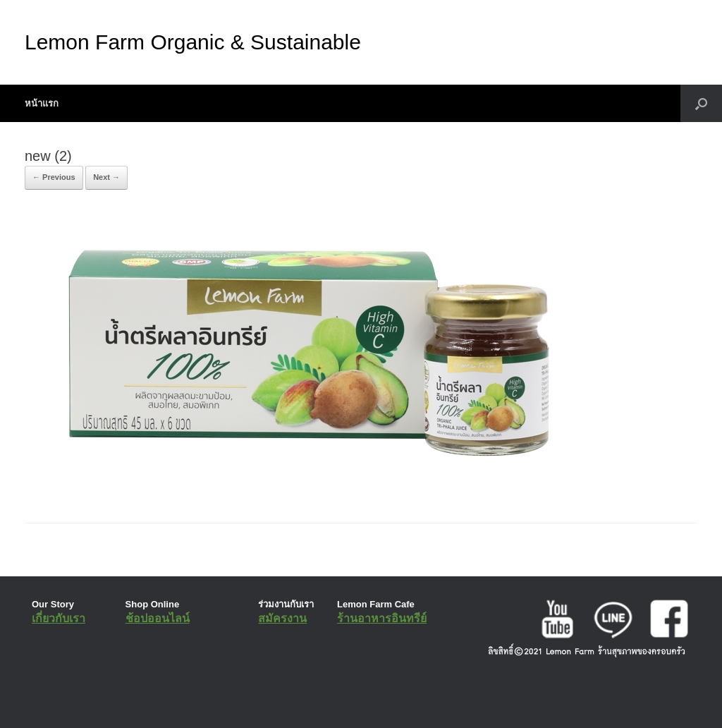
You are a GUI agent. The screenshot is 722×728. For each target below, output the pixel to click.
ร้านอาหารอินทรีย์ (382, 618)
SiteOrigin (351, 700)
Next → (106, 177)
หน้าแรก (42, 103)
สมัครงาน (282, 618)
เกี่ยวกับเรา (59, 618)
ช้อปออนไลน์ (158, 618)
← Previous (54, 177)
